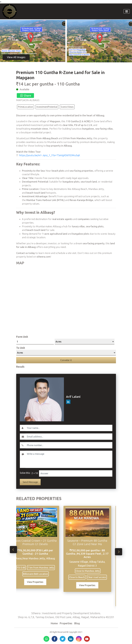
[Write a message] (69, 459)
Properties (66, 623)
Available (24, 89)
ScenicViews (67, 107)
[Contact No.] (69, 445)
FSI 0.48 (26, 568)
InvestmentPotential (47, 107)
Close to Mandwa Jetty (92, 571)
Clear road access (101, 577)
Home (54, 623)
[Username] (69, 428)
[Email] (69, 437)
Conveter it (66, 360)
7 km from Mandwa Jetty (45, 568)
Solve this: (25, 473)
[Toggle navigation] (127, 11)
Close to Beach (81, 577)
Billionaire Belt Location (40, 574)
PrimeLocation (26, 107)
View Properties (40, 582)
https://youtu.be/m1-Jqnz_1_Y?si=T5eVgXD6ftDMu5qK (50, 155)
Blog (77, 623)
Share (25, 96)
